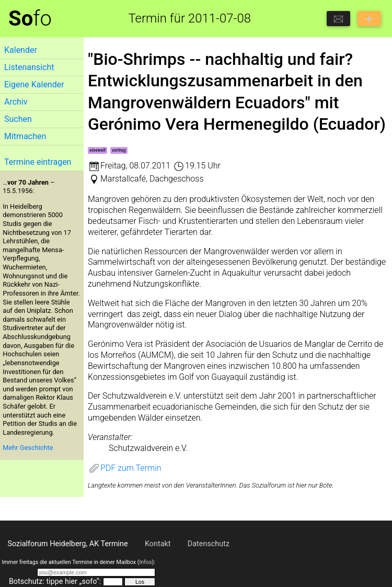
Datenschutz (209, 544)
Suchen (18, 119)
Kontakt (158, 544)
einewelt (97, 150)
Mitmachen (25, 136)
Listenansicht (29, 67)
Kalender (21, 50)
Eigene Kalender (34, 84)
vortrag (119, 150)
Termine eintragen (38, 162)
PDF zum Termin (125, 468)
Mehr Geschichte (28, 448)
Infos (145, 562)
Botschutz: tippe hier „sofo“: (55, 582)
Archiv (16, 102)
